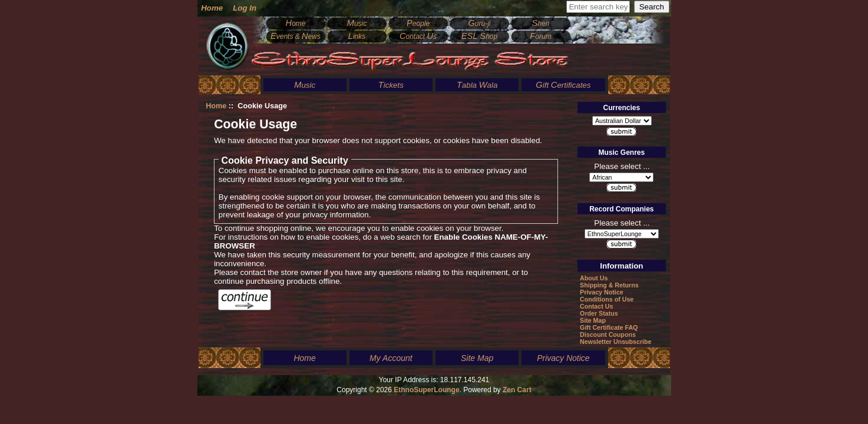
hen (541, 24)
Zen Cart (517, 390)
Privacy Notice (601, 292)
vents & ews (296, 37)
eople (418, 24)
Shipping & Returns (609, 285)
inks (357, 37)
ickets (391, 85)
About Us (594, 278)
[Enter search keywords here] (598, 7)
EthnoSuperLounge (426, 390)
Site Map (593, 320)
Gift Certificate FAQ (609, 327)
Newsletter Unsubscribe (615, 342)
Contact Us (596, 306)
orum (540, 37)
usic (357, 24)
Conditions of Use (607, 299)
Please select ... (622, 166)
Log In (245, 8)
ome (296, 24)
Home (212, 8)
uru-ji (479, 24)
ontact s (418, 37)
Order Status (599, 313)
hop (479, 37)
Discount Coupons (608, 334)
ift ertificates (563, 85)
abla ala (477, 85)
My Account (391, 358)
